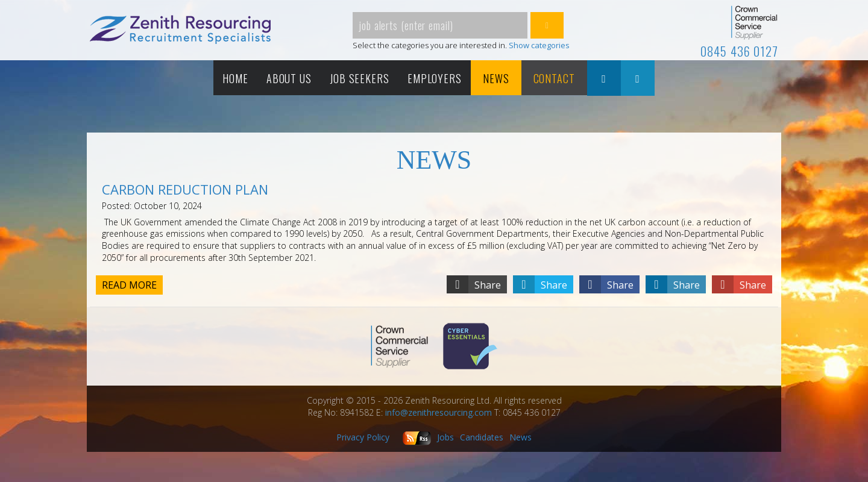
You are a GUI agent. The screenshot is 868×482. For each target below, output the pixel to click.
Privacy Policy (363, 437)
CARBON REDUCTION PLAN (185, 189)
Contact (554, 78)
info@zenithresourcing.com (439, 412)
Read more (129, 285)
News (496, 78)
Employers (435, 78)
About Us (289, 78)
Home (235, 78)
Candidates (482, 437)
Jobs (445, 437)
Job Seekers (360, 78)
